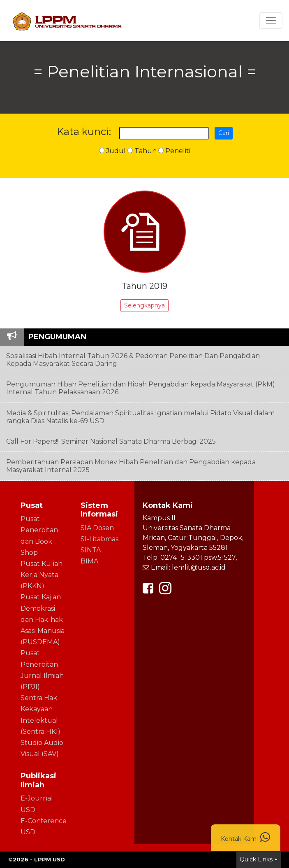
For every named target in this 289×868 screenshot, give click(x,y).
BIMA (89, 561)
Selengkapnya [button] (144, 305)
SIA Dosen (97, 528)
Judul (112, 151)
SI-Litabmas (99, 539)
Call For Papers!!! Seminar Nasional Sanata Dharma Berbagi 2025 (111, 441)
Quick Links (256, 859)
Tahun (142, 151)
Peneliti (174, 151)
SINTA (91, 550)
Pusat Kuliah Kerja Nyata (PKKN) (42, 575)
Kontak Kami (246, 837)
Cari (224, 133)
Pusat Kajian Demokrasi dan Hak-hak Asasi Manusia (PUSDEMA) (43, 619)
